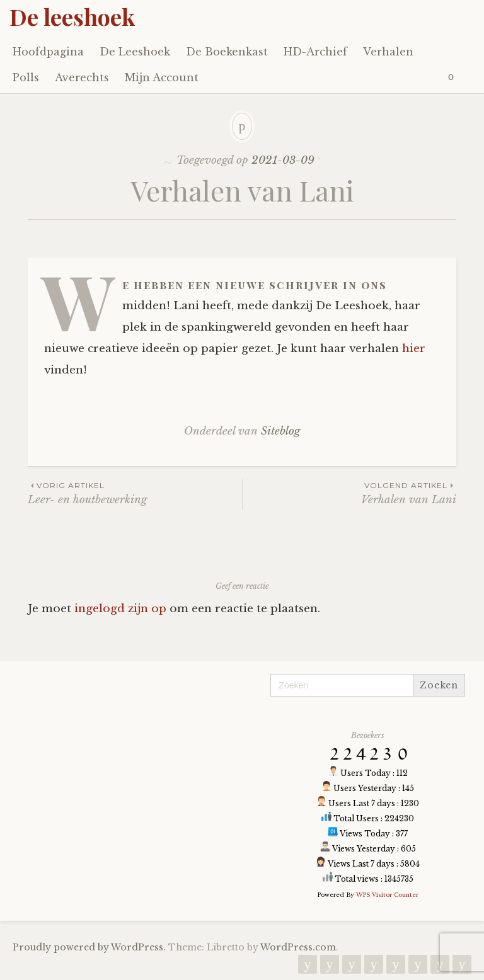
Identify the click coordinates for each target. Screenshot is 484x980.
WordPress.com (298, 947)
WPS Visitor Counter (387, 895)
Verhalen (388, 52)
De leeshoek (72, 16)
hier (414, 349)
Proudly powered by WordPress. (89, 947)
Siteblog (280, 431)
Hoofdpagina (48, 52)
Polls (26, 77)
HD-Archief (315, 52)
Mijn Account (162, 77)
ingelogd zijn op (120, 609)
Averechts (82, 77)
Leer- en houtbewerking (135, 493)
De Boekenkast (227, 52)
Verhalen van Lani (349, 493)
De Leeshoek (135, 52)
